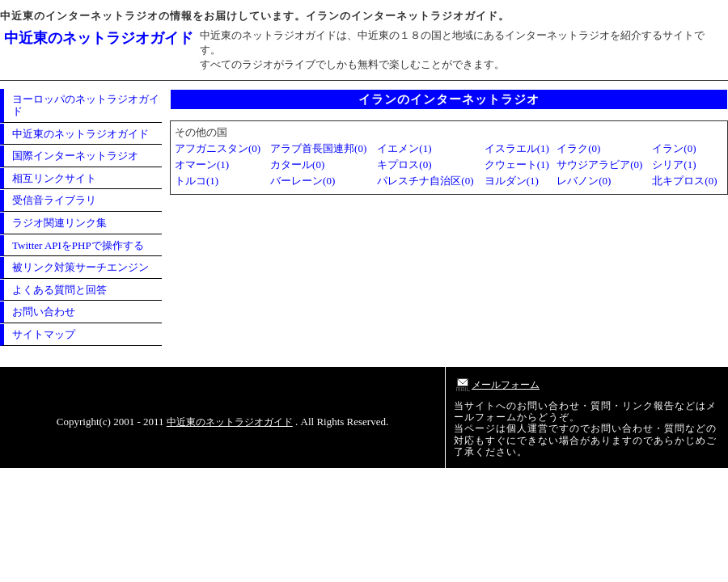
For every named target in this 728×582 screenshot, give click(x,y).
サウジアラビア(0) (599, 164)
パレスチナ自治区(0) (425, 181)
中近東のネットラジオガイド (99, 38)
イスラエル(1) (517, 148)
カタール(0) (297, 164)
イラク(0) (578, 148)
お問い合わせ (44, 312)
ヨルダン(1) (512, 181)
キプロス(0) (404, 164)
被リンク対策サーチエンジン (80, 267)
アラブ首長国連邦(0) (318, 148)
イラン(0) (674, 148)
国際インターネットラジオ (75, 156)
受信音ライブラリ (54, 200)
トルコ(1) (197, 181)
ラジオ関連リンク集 (59, 223)
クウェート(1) (517, 164)
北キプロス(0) (684, 181)
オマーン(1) (202, 164)
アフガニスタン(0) (218, 148)
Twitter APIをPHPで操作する (78, 245)
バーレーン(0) (303, 181)
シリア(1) (674, 164)
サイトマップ (44, 334)
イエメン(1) (404, 148)
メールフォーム (497, 385)
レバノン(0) (584, 181)
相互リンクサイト (54, 178)
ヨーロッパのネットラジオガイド (86, 105)
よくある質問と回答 (59, 290)
